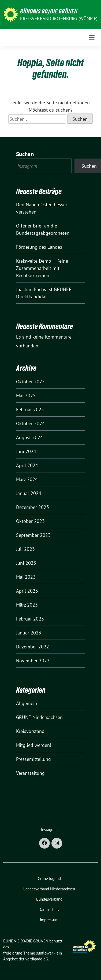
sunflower (45, 953)
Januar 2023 (29, 633)
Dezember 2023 (33, 507)
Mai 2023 (26, 577)
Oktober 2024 (30, 423)
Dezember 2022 (33, 647)
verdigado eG (37, 959)
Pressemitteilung (33, 759)
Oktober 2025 (30, 382)
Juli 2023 (25, 549)
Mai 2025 (26, 396)
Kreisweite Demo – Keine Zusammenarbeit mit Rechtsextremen (42, 268)
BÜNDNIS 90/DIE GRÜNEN (49, 11)
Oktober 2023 (30, 521)
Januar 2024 (29, 493)
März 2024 (27, 479)
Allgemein (27, 703)
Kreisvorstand (30, 731)
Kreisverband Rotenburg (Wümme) (59, 19)
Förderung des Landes (45, 247)
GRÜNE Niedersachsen (39, 717)
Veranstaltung (30, 773)
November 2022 (33, 661)
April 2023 (27, 591)
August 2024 (29, 437)
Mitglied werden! (34, 745)
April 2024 (27, 465)
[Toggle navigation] (92, 38)
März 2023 (27, 605)
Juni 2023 (26, 563)
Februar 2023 (30, 619)
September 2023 (33, 535)
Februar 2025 (30, 410)
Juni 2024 (26, 451)
